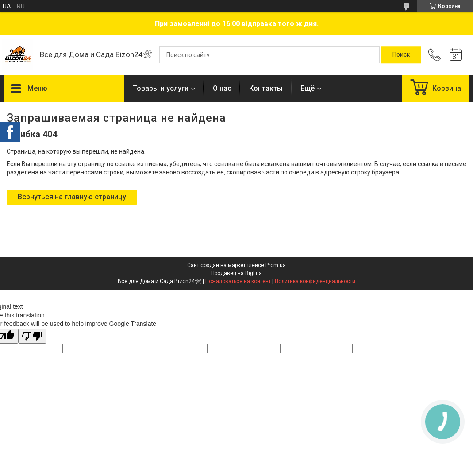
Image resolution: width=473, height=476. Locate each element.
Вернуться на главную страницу (72, 197)
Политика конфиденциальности (315, 281)
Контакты (266, 88)
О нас (222, 88)
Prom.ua (276, 265)
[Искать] (401, 55)
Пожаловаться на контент (238, 281)
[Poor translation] (32, 336)
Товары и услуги (161, 88)
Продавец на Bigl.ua (236, 273)
